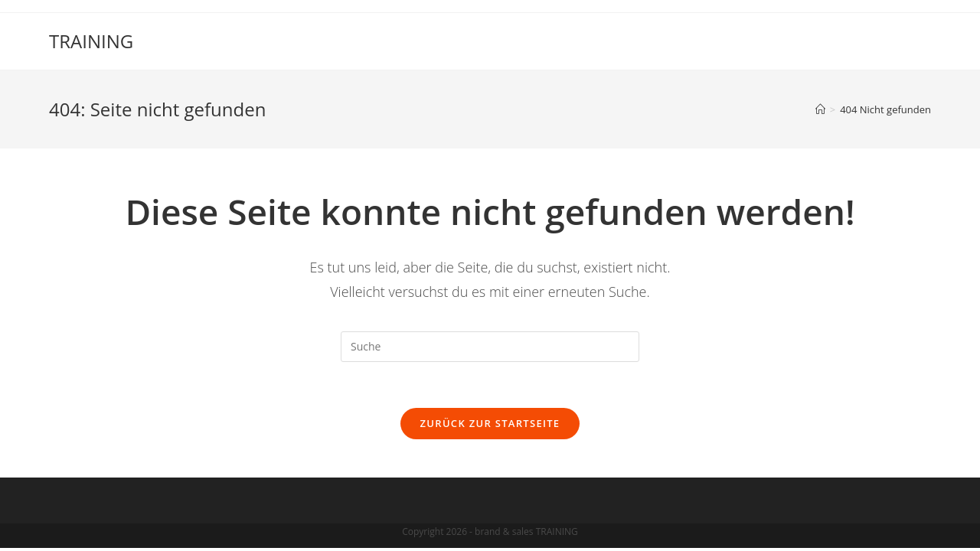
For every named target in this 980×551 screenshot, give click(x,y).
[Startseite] (820, 109)
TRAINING (91, 41)
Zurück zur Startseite (490, 423)
